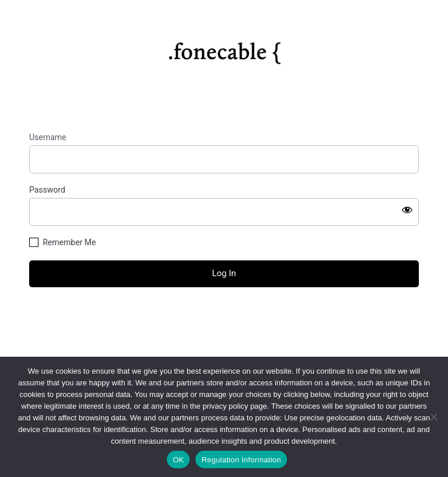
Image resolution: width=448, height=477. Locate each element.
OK (178, 460)
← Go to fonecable (224, 339)
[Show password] (407, 210)
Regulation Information (241, 460)
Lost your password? (224, 318)
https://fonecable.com (224, 48)
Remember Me (69, 242)
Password (47, 190)
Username (48, 137)
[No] (433, 417)
